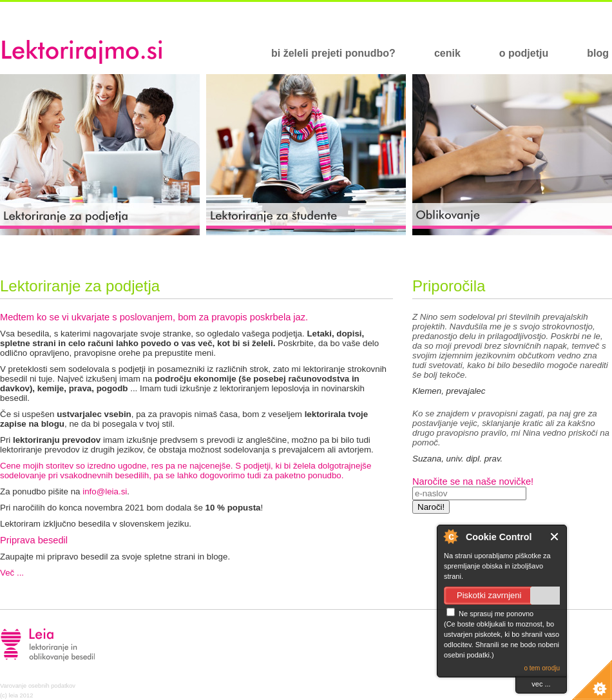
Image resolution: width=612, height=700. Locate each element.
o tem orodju (542, 668)
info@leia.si (105, 491)
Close (555, 537)
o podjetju (524, 53)
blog (598, 53)
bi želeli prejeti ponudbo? (333, 53)
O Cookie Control (450, 536)
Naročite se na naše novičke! (473, 481)
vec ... (541, 684)
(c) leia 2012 (16, 695)
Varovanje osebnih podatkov (38, 686)
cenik (447, 53)
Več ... (12, 573)
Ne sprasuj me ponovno (490, 614)
